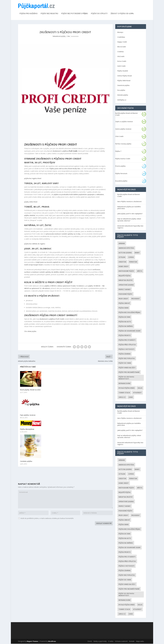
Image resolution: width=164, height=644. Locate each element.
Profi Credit (73, 151)
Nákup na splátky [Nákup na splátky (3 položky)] (126, 281)
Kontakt (132, 642)
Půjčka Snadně (123, 71)
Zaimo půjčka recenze (123, 129)
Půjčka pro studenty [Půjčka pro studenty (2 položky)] (127, 340)
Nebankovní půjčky (59, 37)
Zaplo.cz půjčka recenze (124, 122)
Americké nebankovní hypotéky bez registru (130, 227)
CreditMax (121, 37)
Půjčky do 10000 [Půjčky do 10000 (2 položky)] (125, 363)
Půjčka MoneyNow (27, 429)
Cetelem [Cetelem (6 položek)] (122, 258)
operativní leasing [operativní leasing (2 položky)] (126, 285)
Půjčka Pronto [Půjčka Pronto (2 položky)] (125, 336)
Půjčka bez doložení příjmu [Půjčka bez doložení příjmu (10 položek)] (129, 313)
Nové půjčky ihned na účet (30, 390)
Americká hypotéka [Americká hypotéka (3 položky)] (126, 248)
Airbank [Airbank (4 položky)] (122, 244)
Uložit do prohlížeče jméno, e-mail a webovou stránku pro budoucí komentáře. (47, 519)
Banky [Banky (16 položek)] (137, 253)
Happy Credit (122, 42)
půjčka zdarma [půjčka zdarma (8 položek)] (125, 354)
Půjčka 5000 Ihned (124, 81)
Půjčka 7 (118, 152)
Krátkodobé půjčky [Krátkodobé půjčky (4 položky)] (126, 271)
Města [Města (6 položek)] (140, 271)
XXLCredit (121, 57)
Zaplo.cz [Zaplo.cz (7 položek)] (122, 397)
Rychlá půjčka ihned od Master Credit (127, 114)
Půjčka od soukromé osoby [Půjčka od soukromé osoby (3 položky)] (130, 331)
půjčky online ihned (31, 202)
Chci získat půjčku (30, 332)
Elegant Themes (32, 642)
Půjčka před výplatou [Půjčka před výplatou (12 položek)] (127, 345)
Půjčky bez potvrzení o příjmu (75, 14)
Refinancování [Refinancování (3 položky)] (124, 384)
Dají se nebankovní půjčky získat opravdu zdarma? (129, 220)
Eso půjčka (121, 90)
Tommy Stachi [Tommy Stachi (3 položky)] (124, 393)
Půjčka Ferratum (121, 174)
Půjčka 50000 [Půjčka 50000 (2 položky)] (124, 308)
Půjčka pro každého (29, 14)
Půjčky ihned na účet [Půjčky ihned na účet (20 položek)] (127, 368)
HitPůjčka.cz (122, 100)
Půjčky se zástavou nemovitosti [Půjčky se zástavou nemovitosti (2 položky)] (126, 378)
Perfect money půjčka (123, 144)
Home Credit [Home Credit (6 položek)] (124, 267)
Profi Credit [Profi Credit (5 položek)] (123, 299)
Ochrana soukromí (121, 642)
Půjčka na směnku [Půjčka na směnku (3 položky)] (126, 326)
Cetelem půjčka (26, 462)
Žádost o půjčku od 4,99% (122, 14)
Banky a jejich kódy (100, 642)
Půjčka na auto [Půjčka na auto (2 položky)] (125, 322)
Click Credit (119, 137)
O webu (111, 642)
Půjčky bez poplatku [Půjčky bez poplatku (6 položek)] (127, 359)
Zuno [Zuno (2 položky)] (131, 397)
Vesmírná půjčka (123, 86)
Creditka (120, 52)
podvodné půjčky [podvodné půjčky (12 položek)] (125, 294)
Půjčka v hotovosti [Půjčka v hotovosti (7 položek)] (127, 349)
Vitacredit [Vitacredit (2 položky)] (137, 393)
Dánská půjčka (123, 95)
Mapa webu (140, 642)
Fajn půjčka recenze (28, 415)
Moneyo (120, 33)
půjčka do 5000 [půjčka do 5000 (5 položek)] (124, 317)
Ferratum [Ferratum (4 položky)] (133, 262)
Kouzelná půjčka (121, 181)
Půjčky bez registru (49, 14)
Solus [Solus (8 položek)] (140, 388)
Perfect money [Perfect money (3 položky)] (125, 290)
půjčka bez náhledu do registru (35, 244)
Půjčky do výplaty (99, 14)
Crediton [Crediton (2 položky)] (122, 262)
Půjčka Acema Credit (123, 159)
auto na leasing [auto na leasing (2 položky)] (125, 253)
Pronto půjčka (120, 166)
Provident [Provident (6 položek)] (136, 299)
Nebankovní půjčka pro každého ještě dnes (129, 208)
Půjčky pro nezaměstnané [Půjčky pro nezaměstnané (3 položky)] (129, 372)
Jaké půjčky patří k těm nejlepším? (130, 214)
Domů (90, 642)
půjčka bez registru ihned (33, 179)
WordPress (52, 642)
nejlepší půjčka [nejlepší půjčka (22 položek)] (125, 276)
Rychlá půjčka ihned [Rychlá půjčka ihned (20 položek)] (127, 388)
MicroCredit (122, 47)
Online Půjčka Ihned (125, 76)
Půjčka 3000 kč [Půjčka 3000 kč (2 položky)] (124, 303)
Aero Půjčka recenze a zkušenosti (129, 202)
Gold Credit (121, 66)
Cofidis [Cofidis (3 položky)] (131, 258)
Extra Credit (122, 62)
